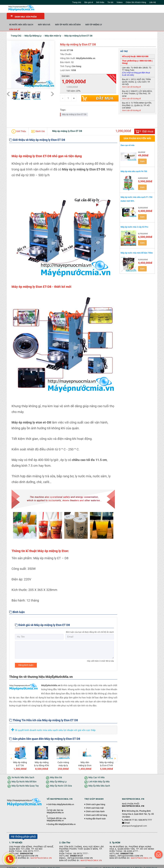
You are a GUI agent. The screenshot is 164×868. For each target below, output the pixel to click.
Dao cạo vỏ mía (127, 138)
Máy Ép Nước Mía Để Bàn (105, 18)
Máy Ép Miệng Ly (131, 18)
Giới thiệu (100, 2)
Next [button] (115, 749)
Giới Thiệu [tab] (19, 125)
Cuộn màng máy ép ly (63, 757)
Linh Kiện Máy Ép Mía (99, 775)
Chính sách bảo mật (95, 801)
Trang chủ (77, 2)
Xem (142, 154)
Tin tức (110, 2)
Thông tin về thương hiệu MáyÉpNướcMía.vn (41, 670)
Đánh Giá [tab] (38, 125)
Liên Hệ (152, 2)
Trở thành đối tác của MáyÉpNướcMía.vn (56, 813)
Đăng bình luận (26, 658)
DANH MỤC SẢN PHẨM (24, 16)
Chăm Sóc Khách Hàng (136, 2)
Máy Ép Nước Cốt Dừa (61, 779)
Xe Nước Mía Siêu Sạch (59, 18)
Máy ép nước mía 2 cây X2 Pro (134, 220)
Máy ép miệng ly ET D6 (20, 757)
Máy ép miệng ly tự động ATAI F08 (42, 758)
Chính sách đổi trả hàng (96, 808)
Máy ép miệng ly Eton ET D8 (74, 108)
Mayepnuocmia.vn (41, 851)
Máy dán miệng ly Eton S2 (85, 758)
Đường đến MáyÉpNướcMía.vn (62, 817)
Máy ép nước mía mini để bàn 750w (137, 246)
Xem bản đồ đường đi (131, 80)
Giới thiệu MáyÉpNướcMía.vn (61, 797)
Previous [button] (11, 749)
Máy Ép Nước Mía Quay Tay (25, 779)
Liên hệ (54, 864)
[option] (20, 751)
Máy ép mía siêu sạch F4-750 (134, 164)
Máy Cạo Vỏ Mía (96, 771)
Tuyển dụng (43, 864)
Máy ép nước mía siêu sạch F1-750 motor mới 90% (136, 192)
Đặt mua (105, 91)
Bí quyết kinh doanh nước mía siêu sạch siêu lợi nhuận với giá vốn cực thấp (53, 723)
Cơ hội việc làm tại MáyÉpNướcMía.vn (55, 804)
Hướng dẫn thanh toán (96, 812)
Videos (120, 2)
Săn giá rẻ (89, 2)
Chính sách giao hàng (95, 797)
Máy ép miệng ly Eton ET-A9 (107, 757)
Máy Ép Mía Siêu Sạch (99, 779)
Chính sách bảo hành (95, 805)
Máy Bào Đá (82, 18)
